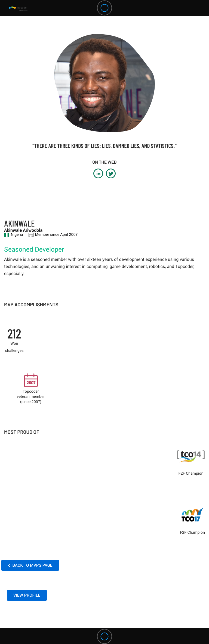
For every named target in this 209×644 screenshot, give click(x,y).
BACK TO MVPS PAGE (30, 565)
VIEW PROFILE (27, 595)
